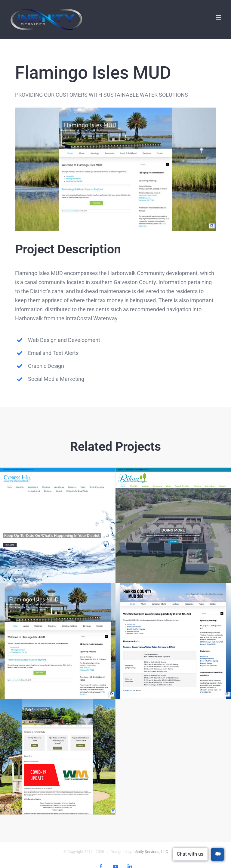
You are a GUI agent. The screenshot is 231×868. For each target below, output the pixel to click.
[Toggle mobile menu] (219, 17)
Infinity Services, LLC (150, 852)
